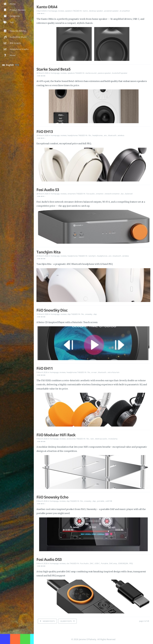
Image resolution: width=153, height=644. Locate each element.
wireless (121, 135)
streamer (100, 194)
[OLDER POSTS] (68, 621)
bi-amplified (125, 11)
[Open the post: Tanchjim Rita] (93, 286)
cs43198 (109, 501)
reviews (61, 11)
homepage (53, 11)
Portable (105, 563)
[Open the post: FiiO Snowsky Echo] (93, 535)
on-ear (94, 372)
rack (92, 439)
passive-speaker (105, 73)
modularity (113, 439)
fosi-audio (91, 194)
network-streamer (112, 194)
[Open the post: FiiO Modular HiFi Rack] (93, 473)
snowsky (89, 314)
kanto (86, 11)
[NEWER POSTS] (47, 621)
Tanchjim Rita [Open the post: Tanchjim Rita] (48, 252)
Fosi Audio (85, 563)
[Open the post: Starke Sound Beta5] (93, 107)
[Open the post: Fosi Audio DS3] (93, 597)
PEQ (131, 563)
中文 (17, 65)
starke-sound (91, 73)
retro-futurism (114, 372)
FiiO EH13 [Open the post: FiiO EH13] (45, 131)
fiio (90, 135)
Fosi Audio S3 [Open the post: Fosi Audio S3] (48, 190)
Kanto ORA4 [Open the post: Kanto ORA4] (47, 7)
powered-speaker (112, 11)
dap (69, 314)
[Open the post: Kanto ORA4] (93, 45)
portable (101, 501)
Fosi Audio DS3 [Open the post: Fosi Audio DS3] (49, 559)
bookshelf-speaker (120, 73)
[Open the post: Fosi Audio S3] (93, 227)
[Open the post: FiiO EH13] (93, 165)
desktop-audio (101, 439)
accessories (71, 439)
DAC (92, 563)
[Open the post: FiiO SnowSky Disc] (93, 344)
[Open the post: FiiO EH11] (93, 410)
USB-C (97, 563)
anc (106, 135)
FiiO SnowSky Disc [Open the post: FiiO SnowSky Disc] (52, 310)
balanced (129, 194)
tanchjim (92, 256)
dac (123, 194)
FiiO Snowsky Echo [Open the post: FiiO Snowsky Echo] (52, 497)
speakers (69, 11)
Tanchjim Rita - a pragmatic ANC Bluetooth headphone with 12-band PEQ (75, 264)
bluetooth (113, 135)
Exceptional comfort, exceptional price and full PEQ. (64, 143)
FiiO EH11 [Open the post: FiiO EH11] (45, 368)
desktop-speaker (96, 11)
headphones (73, 135)
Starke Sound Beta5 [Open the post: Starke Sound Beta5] (53, 69)
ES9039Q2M (123, 563)
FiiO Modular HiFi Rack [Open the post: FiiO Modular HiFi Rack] (56, 435)
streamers (72, 194)
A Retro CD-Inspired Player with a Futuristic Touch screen (67, 322)
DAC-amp (113, 563)
